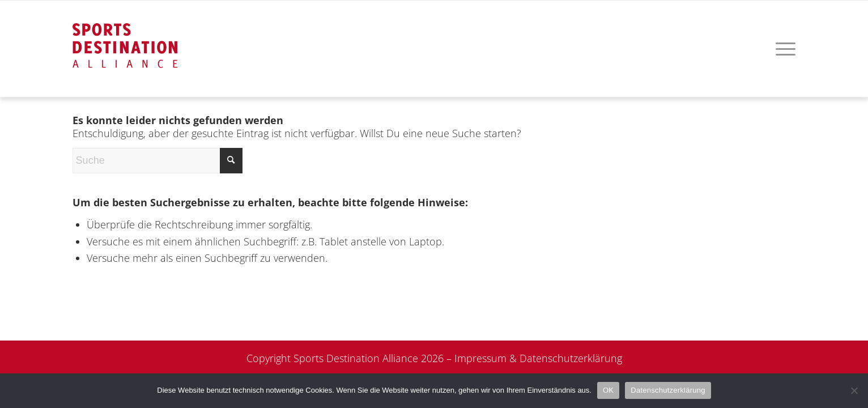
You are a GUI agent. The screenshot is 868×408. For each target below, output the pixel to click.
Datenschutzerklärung (668, 390)
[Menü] (782, 49)
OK (608, 390)
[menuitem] (782, 49)
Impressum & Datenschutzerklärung (538, 358)
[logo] (125, 35)
